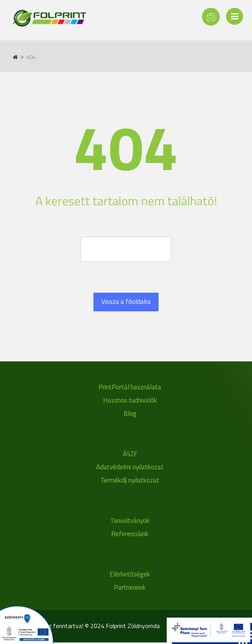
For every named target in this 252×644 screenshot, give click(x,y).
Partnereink (130, 587)
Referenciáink (130, 534)
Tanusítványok (130, 521)
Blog (130, 413)
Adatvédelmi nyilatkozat (130, 467)
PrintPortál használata (130, 387)
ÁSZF (130, 454)
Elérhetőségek (130, 574)
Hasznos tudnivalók (130, 400)
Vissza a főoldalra (126, 302)
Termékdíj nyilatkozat (130, 480)
